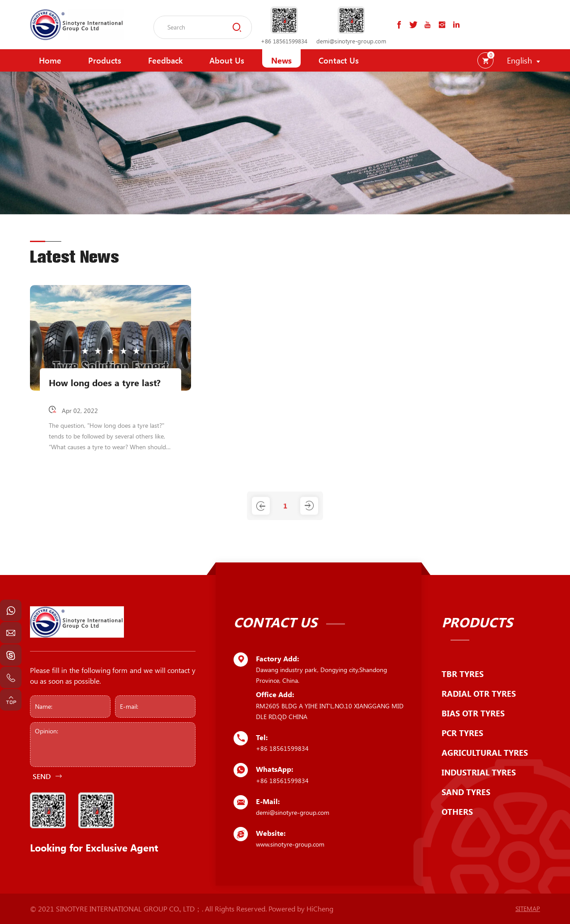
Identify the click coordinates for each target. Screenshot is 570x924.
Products (105, 60)
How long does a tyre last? (105, 383)
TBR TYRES (463, 674)
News (281, 60)
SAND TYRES (466, 792)
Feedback (165, 60)
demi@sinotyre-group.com (351, 41)
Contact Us (339, 60)
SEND (42, 776)
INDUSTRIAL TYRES (479, 772)
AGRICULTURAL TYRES (485, 753)
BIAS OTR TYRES (473, 713)
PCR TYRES (462, 733)
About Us (227, 60)
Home (50, 60)
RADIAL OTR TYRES (479, 694)
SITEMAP (528, 909)
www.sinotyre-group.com (290, 844)
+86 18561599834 (284, 41)
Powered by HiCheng (301, 909)
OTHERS (457, 812)
